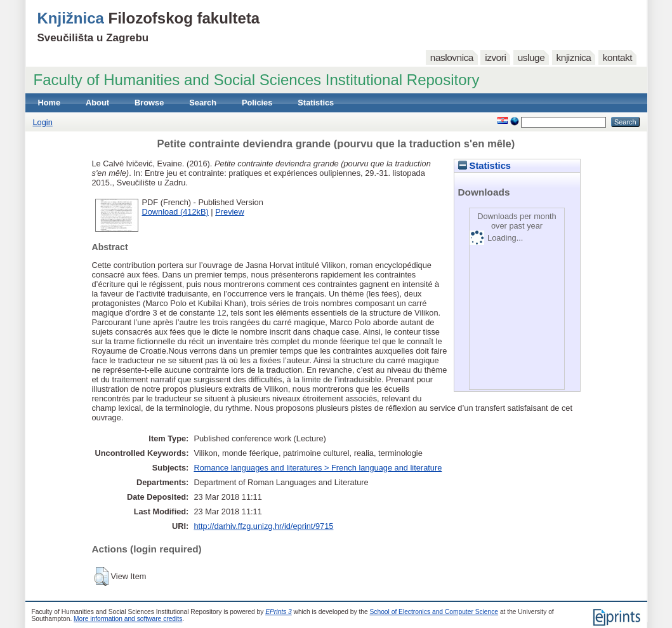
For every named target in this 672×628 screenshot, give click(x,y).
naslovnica (452, 57)
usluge (531, 57)
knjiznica (574, 57)
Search (203, 103)
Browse (149, 103)
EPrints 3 (279, 612)
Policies (257, 103)
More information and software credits (128, 619)
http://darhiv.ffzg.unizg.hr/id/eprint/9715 (263, 526)
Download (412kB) (175, 212)
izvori (495, 57)
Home (49, 103)
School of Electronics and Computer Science (434, 612)
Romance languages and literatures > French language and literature (318, 468)
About (97, 103)
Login (43, 122)
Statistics (316, 103)
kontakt (617, 57)
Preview (230, 212)
